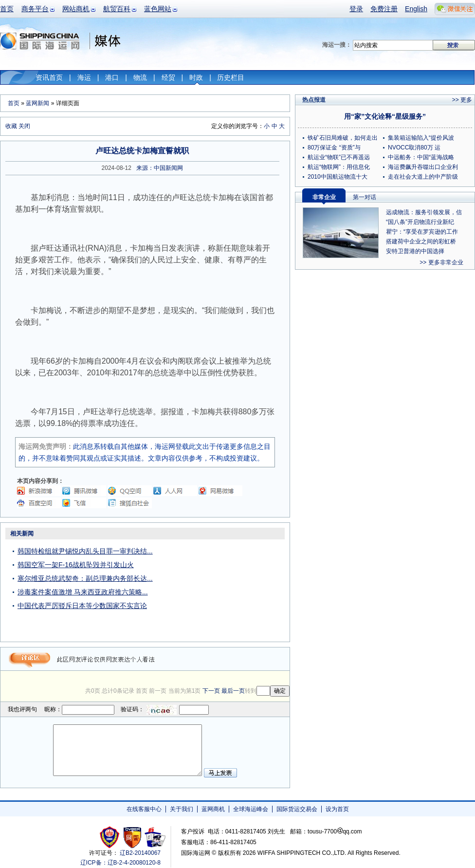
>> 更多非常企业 (441, 262)
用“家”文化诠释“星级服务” (385, 116)
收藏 (11, 126)
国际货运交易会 (297, 809)
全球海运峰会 (251, 809)
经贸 (168, 77)
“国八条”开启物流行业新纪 (420, 222)
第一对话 (365, 197)
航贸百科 (117, 9)
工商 (111, 837)
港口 (112, 77)
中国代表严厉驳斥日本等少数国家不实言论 (82, 606)
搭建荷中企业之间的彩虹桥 (421, 241)
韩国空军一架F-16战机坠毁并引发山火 (76, 565)
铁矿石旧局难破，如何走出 (343, 138)
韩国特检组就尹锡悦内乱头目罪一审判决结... (85, 551)
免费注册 (384, 9)
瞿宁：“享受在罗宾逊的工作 (422, 232)
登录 (356, 9)
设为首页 (337, 809)
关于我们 (182, 809)
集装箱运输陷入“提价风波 (421, 138)
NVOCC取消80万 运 (414, 148)
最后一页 (233, 691)
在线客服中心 (144, 809)
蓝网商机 (213, 809)
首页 (7, 9)
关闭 (24, 126)
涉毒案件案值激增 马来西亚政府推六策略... (83, 592)
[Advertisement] (229, 588)
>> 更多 (462, 100)
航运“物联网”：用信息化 (339, 167)
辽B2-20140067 (140, 853)
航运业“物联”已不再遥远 (339, 157)
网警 (133, 837)
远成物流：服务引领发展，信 (424, 212)
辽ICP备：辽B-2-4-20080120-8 (120, 863)
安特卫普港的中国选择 (415, 251)
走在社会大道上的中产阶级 (423, 177)
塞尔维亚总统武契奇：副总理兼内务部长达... (85, 578)
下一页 (211, 691)
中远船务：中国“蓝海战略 (421, 157)
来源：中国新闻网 (160, 168)
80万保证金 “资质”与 (334, 148)
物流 (140, 77)
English (416, 9)
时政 (196, 77)
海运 (84, 77)
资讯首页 (49, 77)
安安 (155, 837)
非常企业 (324, 197)
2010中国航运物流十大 (338, 177)
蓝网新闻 (37, 103)
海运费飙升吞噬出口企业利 (423, 167)
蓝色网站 (158, 9)
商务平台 (35, 9)
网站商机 (76, 9)
